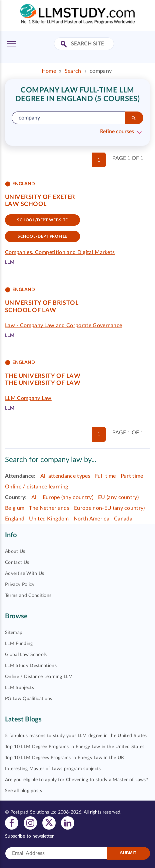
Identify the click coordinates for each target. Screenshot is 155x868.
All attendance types (65, 476)
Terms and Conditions (28, 596)
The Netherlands (49, 508)
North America (91, 519)
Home (49, 71)
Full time (105, 476)
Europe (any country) (68, 497)
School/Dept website (42, 220)
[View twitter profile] (49, 823)
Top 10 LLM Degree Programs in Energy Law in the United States (75, 747)
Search (73, 71)
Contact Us (17, 563)
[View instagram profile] (30, 823)
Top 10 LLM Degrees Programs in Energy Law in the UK (64, 758)
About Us (15, 552)
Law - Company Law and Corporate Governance (63, 325)
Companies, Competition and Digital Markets (60, 252)
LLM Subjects (19, 688)
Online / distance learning (36, 487)
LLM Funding (19, 644)
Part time (132, 476)
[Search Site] (64, 45)
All (35, 497)
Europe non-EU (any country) (109, 508)
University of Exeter (40, 197)
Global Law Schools (26, 655)
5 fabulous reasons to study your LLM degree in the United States (76, 736)
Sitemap (14, 633)
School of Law (31, 310)
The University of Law (43, 376)
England (15, 519)
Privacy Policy (20, 585)
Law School (26, 204)
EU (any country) (118, 497)
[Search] (134, 118)
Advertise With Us (24, 574)
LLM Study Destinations (31, 666)
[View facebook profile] (12, 823)
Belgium (15, 508)
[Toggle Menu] (11, 44)
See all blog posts (24, 791)
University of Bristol (42, 303)
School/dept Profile (42, 236)
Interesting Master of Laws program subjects (53, 769)
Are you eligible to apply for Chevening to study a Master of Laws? (76, 780)
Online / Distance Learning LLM (39, 677)
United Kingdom (49, 519)
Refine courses (117, 132)
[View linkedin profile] (68, 823)
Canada (123, 519)
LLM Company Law (28, 398)
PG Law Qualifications (29, 699)
